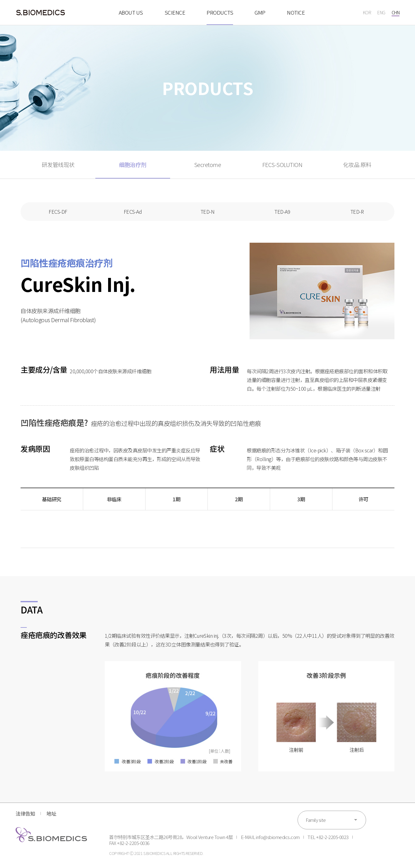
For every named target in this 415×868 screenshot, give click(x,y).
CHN (396, 12)
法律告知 (25, 813)
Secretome (208, 165)
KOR (367, 12)
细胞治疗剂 (133, 165)
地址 (51, 813)
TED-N (208, 212)
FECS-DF (58, 212)
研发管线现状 (58, 165)
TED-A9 (282, 212)
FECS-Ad (133, 212)
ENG (381, 12)
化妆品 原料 (357, 165)
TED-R (357, 212)
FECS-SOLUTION (282, 165)
